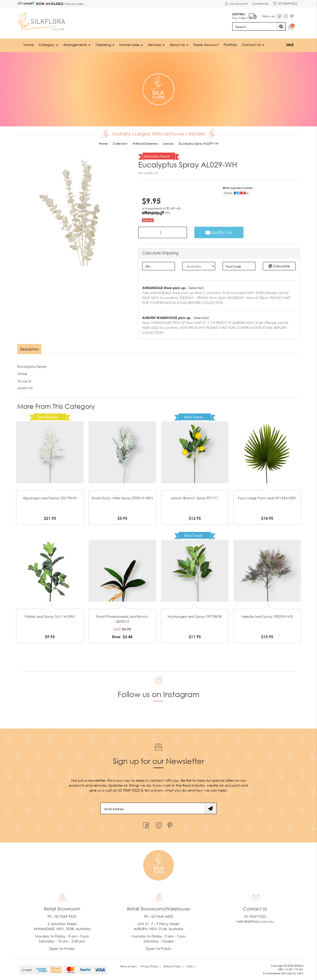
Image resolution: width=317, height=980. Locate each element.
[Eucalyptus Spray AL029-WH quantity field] (163, 232)
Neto (300, 973)
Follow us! (268, 16)
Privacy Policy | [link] (151, 966)
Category (48, 44)
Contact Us (260, 4)
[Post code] (239, 266)
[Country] (199, 266)
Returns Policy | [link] (174, 966)
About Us (179, 44)
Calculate (279, 266)
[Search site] (281, 26)
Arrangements (77, 44)
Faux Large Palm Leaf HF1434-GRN (267, 498)
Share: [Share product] (236, 193)
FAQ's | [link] (191, 966)
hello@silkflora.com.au (255, 921)
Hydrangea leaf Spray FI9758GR (195, 616)
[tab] (30, 349)
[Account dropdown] (236, 4)
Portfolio (230, 44)
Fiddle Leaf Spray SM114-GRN (50, 616)
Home (29, 44)
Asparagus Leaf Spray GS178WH (50, 498)
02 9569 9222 (285, 3)
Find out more (74, 4)
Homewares (131, 44)
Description (29, 349)
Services (156, 44)
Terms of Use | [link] (129, 966)
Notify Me (219, 232)
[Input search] (254, 26)
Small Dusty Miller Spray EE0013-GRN (122, 498)
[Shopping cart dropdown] (291, 28)
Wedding (105, 44)
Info (168, 212)
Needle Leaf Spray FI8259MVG (267, 616)
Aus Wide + (244, 15)
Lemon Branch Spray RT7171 (195, 498)
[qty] (159, 266)
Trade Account (206, 44)
